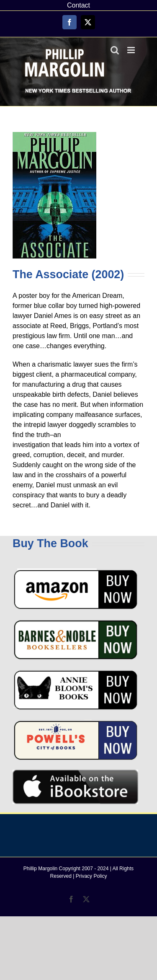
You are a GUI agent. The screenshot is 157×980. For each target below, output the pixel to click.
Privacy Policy (91, 876)
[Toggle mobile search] (115, 50)
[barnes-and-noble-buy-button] (75, 622)
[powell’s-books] (75, 723)
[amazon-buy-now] (75, 572)
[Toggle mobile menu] (132, 50)
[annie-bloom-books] (75, 672)
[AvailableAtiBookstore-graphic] (75, 773)
